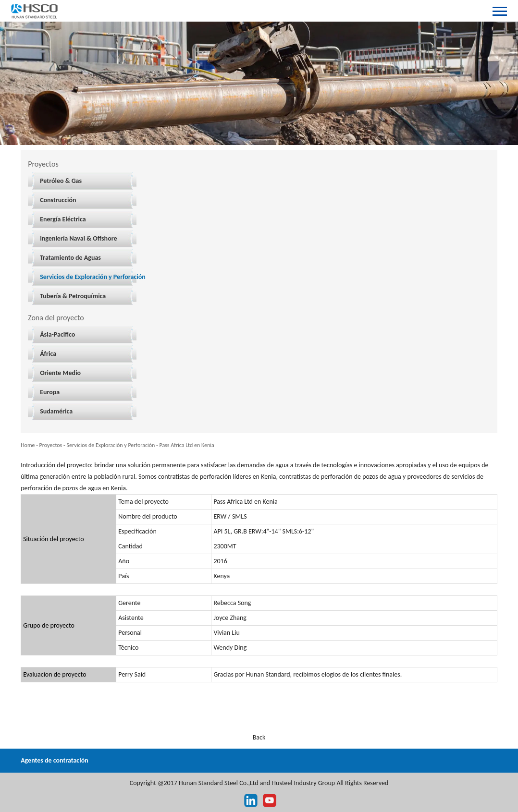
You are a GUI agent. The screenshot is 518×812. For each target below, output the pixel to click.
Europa (50, 392)
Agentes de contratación (55, 760)
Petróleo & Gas (61, 181)
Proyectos (51, 445)
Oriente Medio (60, 373)
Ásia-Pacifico (57, 334)
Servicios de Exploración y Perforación (93, 277)
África (48, 354)
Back (259, 737)
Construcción (58, 200)
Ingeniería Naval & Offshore (78, 238)
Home (28, 445)
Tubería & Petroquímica (73, 296)
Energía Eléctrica (63, 219)
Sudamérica (56, 411)
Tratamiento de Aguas (70, 258)
